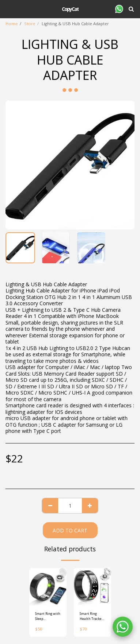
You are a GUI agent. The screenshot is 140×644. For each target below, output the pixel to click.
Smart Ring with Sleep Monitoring (48, 616)
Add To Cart (70, 530)
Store (30, 24)
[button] (8, 9)
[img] (48, 587)
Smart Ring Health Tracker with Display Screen (91, 616)
